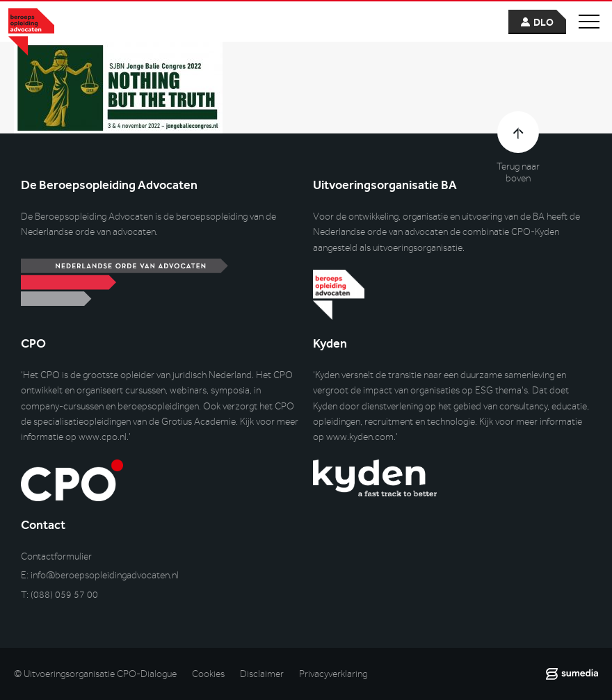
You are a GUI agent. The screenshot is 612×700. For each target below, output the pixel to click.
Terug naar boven (518, 172)
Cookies (208, 674)
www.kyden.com (360, 437)
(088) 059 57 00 (64, 595)
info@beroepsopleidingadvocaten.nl (105, 575)
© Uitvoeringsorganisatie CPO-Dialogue (95, 674)
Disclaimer (262, 674)
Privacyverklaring (333, 674)
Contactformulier (56, 556)
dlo (543, 23)
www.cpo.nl (103, 437)
